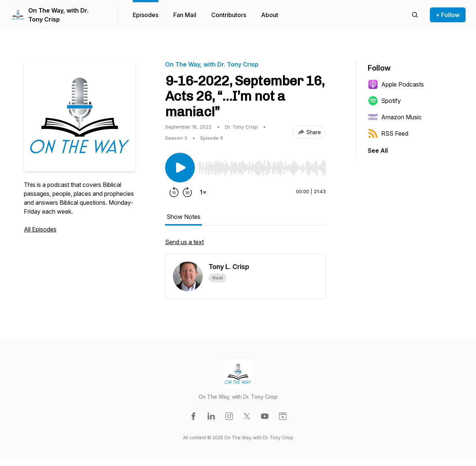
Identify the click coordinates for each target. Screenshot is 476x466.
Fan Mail (185, 15)
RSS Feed (388, 133)
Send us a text (184, 242)
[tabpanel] (245, 246)
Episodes (146, 15)
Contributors (229, 15)
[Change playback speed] (203, 192)
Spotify (384, 101)
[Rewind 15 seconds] (174, 192)
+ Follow (448, 15)
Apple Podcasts (396, 84)
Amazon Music (395, 117)
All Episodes (40, 229)
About (270, 15)
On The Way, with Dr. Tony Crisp (58, 15)
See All (378, 151)
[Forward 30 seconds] (187, 192)
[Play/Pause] (180, 168)
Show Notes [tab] (184, 217)
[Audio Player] (262, 166)
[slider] (262, 168)
